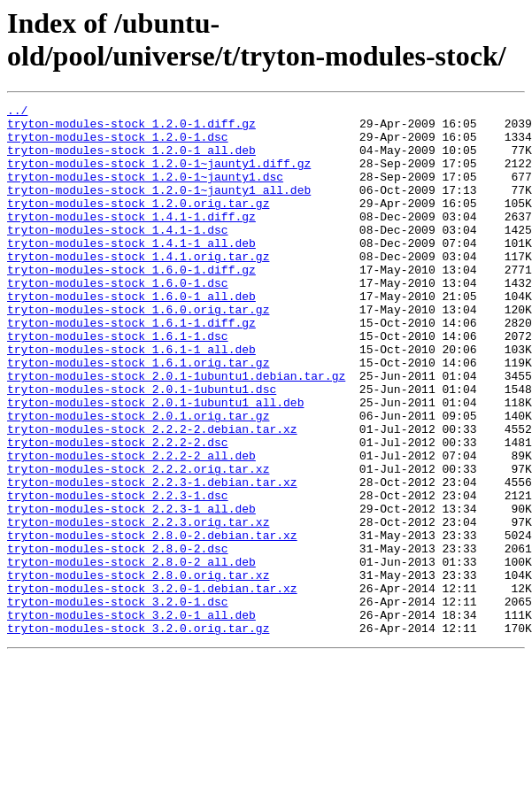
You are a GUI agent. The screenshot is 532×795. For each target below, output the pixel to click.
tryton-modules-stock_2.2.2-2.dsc (118, 511)
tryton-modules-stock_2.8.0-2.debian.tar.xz (152, 622)
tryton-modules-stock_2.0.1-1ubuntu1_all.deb (155, 463)
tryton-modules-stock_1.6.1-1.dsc (118, 383)
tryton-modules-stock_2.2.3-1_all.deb (131, 590)
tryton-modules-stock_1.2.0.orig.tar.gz (138, 224)
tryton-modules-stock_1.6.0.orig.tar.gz (138, 351)
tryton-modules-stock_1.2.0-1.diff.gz (131, 128)
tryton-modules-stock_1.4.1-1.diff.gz (131, 240)
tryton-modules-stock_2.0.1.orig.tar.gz (138, 479)
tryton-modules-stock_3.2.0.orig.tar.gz (138, 734)
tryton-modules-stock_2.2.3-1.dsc (118, 575)
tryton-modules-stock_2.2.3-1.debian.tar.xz (152, 559)
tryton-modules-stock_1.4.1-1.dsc (118, 256)
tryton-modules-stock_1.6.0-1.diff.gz (131, 304)
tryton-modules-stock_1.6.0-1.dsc (118, 320)
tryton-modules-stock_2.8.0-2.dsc (118, 638)
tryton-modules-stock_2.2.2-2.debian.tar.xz (152, 495)
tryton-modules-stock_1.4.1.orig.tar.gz (138, 288)
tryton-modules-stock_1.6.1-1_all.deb (131, 399)
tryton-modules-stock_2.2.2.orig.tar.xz (138, 543)
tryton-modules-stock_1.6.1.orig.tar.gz (138, 415)
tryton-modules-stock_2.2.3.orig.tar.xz (138, 606)
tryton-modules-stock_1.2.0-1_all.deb (131, 160)
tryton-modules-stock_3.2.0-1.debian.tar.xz (152, 686)
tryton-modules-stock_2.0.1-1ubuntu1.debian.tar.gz (176, 431)
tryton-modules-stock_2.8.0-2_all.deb (131, 654)
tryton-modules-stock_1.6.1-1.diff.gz (131, 367)
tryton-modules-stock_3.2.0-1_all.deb (131, 718)
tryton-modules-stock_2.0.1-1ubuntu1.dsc (142, 447)
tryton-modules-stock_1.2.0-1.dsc (118, 144)
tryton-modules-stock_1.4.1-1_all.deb (131, 272)
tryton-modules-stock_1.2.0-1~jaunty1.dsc (145, 192)
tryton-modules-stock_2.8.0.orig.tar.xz (138, 670)
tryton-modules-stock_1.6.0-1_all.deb (131, 336)
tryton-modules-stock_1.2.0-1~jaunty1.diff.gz (159, 176)
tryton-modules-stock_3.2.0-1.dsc (118, 702)
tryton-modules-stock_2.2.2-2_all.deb (131, 527)
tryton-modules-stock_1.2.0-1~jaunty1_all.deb (159, 208)
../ (17, 112)
